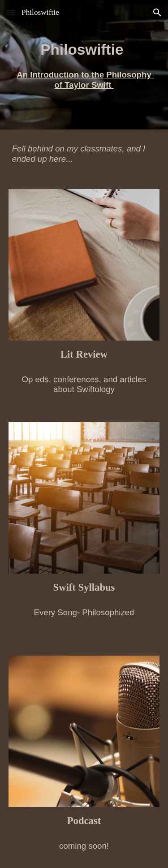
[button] (11, 12)
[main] (84, 65)
